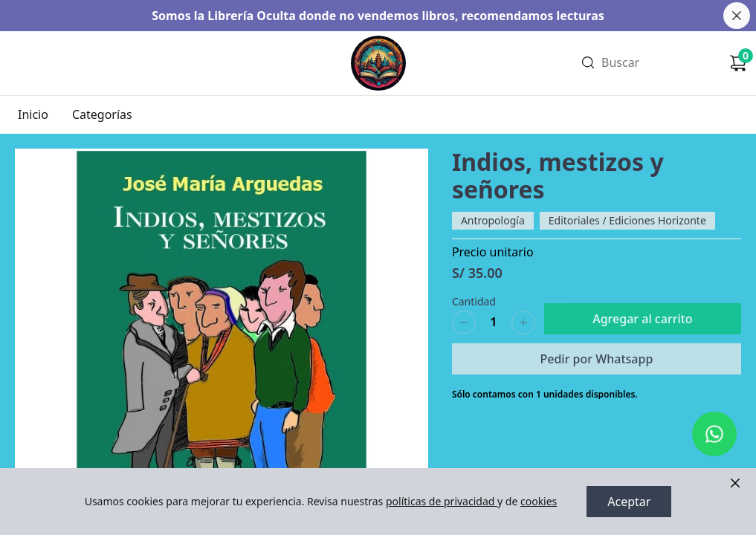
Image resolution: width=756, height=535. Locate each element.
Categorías (102, 114)
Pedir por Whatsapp (596, 359)
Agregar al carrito (642, 319)
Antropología (493, 220)
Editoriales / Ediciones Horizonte (627, 220)
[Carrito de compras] (738, 63)
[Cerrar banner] (737, 16)
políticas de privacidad (442, 501)
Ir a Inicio (377, 43)
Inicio (33, 114)
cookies (539, 501)
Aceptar (629, 502)
